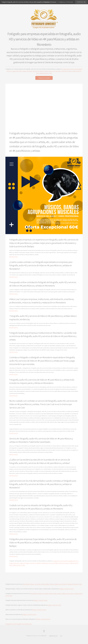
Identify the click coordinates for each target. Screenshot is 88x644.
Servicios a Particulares (50, 2)
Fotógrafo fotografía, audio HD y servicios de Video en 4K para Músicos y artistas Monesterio (26, 2)
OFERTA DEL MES (81, 2)
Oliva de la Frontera (67, 71)
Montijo (47, 584)
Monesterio (58, 71)
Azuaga (64, 69)
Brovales (75, 69)
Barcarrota (69, 69)
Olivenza (52, 584)
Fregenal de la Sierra (17, 71)
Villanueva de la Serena (73, 584)
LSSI (61, 636)
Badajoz (32, 584)
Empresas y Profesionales (67, 2)
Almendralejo (26, 584)
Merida (43, 584)
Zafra (51, 73)
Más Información (14, 257)
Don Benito (38, 584)
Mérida (51, 594)
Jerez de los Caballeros (38, 71)
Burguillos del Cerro (73, 561)
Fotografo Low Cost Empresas (24, 624)
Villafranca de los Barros (61, 584)
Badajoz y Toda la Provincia (66, 589)
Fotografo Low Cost (11, 624)
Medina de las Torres (50, 71)
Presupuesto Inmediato (44, 78)
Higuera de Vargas (27, 71)
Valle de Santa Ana (44, 73)
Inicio (39, 2)
